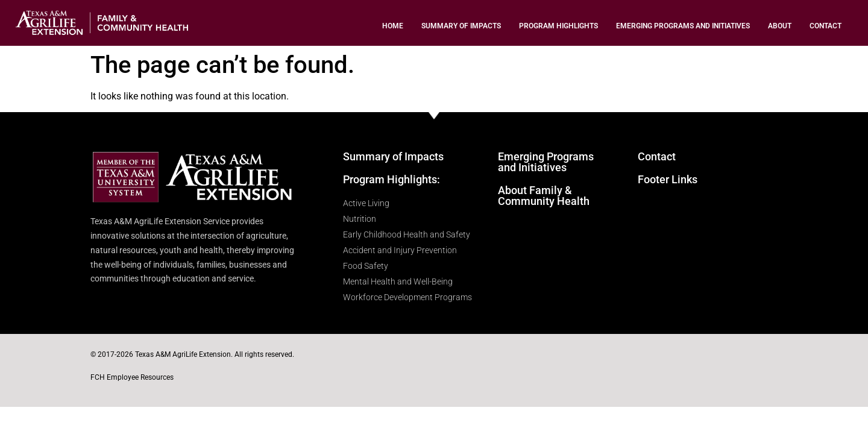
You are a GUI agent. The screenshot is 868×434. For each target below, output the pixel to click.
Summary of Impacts (461, 26)
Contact (826, 26)
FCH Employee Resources (132, 377)
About (780, 26)
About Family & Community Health (544, 196)
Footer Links (668, 179)
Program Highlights (558, 26)
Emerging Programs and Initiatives (683, 26)
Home (393, 26)
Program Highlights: (392, 179)
